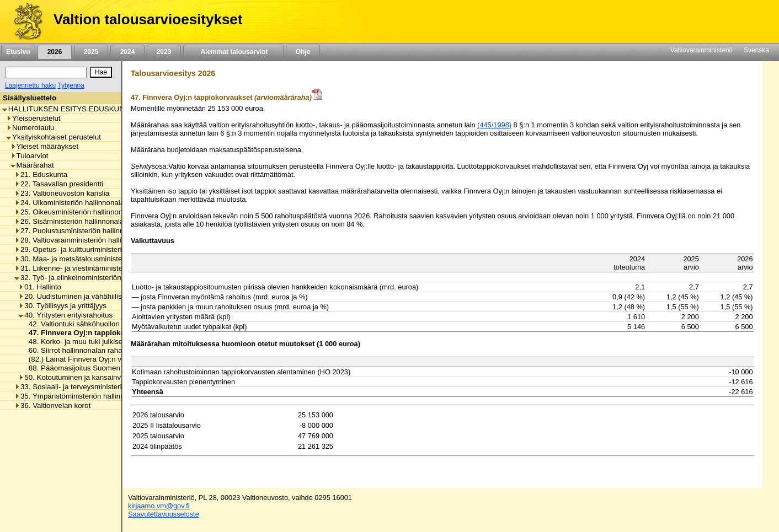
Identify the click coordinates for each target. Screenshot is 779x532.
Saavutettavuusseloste (164, 514)
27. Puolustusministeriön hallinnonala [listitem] (78, 231)
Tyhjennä (71, 85)
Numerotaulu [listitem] (30, 128)
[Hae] (101, 72)
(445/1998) (494, 125)
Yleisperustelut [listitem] (33, 118)
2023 (164, 52)
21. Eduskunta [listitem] (41, 174)
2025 (91, 52)
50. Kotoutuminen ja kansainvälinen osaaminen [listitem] (98, 377)
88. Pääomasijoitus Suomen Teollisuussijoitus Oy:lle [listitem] (110, 368)
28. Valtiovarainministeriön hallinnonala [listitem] (81, 240)
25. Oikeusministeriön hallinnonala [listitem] (73, 212)
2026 (55, 52)
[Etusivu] (24, 22)
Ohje (303, 52)
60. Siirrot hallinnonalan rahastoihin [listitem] (83, 350)
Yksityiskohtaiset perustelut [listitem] (54, 137)
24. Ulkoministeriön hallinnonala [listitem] (69, 203)
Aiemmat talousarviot (233, 52)
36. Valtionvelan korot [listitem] (52, 405)
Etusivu (18, 52)
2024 (127, 52)
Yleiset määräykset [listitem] (45, 146)
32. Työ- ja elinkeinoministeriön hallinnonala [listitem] (89, 278)
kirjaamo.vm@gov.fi (159, 506)
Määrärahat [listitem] (32, 165)
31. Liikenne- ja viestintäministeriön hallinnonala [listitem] (95, 268)
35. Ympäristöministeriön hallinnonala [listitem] (78, 396)
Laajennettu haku (30, 85)
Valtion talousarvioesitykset (148, 19)
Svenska (756, 50)
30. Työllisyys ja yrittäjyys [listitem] (62, 306)
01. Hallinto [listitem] (40, 287)
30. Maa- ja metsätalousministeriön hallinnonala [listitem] (95, 259)
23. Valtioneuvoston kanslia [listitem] (62, 193)
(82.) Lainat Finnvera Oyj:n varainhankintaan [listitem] (98, 359)
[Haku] (46, 72)
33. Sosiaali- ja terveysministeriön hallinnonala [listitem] (93, 387)
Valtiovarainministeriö (701, 50)
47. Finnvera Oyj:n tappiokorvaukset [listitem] (89, 333)
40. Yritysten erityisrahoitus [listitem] (65, 315)
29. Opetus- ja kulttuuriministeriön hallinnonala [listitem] (93, 249)
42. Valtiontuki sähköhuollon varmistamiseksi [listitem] (98, 324)
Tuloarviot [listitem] (30, 156)
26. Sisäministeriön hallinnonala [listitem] (69, 221)
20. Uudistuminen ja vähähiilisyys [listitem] (75, 296)
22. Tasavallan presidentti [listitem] (59, 184)
